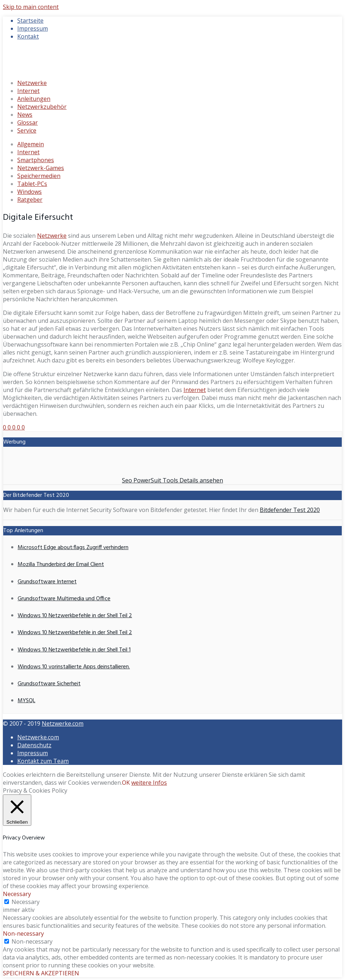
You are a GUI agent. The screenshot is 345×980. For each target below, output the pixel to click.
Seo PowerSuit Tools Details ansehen (172, 480)
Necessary (26, 902)
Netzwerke (32, 83)
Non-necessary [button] (23, 934)
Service (27, 130)
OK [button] (126, 783)
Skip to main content (31, 7)
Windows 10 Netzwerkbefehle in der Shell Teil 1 (74, 650)
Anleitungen (34, 99)
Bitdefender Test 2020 (290, 510)
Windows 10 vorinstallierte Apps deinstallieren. (74, 667)
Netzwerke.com (63, 723)
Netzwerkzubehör (42, 107)
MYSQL (26, 701)
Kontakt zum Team (43, 761)
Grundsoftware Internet (47, 582)
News (25, 115)
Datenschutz (34, 745)
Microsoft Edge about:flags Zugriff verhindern (73, 548)
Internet (28, 91)
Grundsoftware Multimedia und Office (64, 599)
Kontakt (28, 36)
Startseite (30, 21)
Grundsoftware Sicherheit (49, 684)
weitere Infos (149, 783)
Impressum (33, 28)
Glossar (28, 122)
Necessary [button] (17, 894)
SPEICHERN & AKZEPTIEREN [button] (41, 973)
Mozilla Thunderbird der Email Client (61, 565)
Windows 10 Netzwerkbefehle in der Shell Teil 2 (75, 616)
